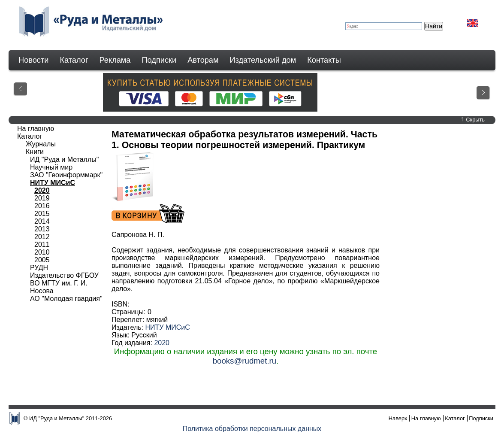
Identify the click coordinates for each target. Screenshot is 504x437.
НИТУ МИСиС (167, 327)
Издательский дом (263, 60)
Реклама (115, 60)
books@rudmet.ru (245, 361)
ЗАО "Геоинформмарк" (66, 175)
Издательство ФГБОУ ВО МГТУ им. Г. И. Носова (64, 283)
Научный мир (51, 167)
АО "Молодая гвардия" (66, 299)
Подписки (159, 60)
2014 (42, 221)
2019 (42, 198)
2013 (42, 229)
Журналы (41, 144)
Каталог (74, 60)
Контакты (324, 60)
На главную (36, 129)
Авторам (203, 60)
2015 (42, 214)
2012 (42, 237)
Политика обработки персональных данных (252, 429)
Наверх (398, 418)
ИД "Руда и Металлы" (64, 159)
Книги (35, 152)
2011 (42, 244)
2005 (42, 260)
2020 (162, 343)
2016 (42, 206)
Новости (33, 60)
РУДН (39, 268)
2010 (42, 252)
